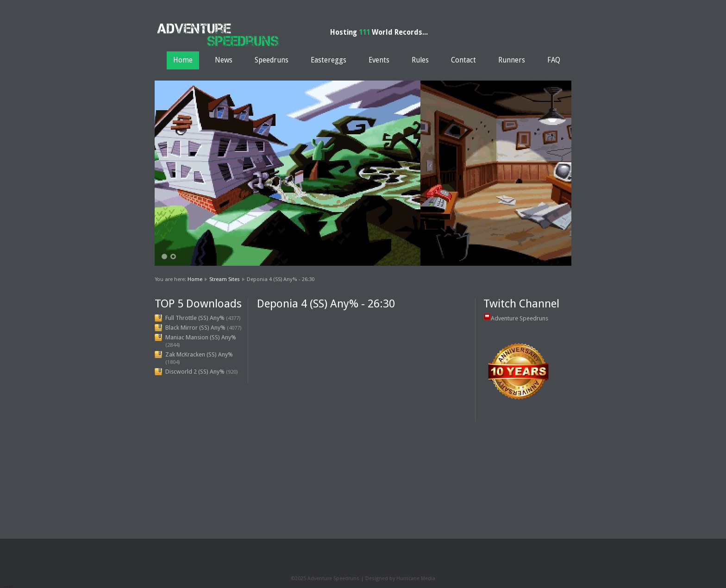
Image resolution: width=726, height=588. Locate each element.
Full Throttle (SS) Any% (195, 318)
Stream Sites (225, 279)
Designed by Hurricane (393, 579)
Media (428, 579)
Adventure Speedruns (519, 318)
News (224, 60)
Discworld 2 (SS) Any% (195, 372)
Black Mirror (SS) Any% (195, 328)
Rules (420, 60)
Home (183, 60)
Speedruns (272, 60)
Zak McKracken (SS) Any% (199, 354)
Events (379, 60)
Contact (463, 60)
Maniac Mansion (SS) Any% (201, 337)
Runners (512, 60)
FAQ (554, 60)
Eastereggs (329, 60)
